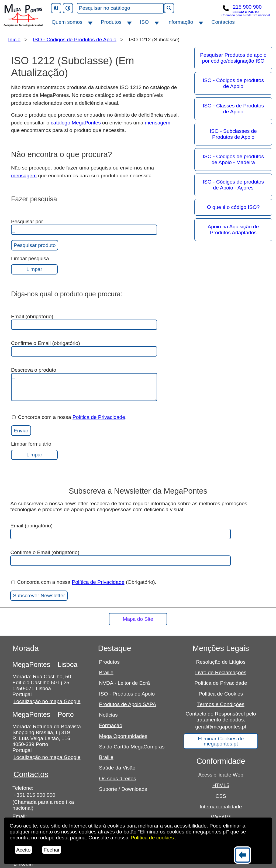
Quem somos (67, 22)
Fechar (52, 850)
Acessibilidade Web (221, 775)
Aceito (23, 850)
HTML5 (221, 785)
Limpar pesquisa (34, 265)
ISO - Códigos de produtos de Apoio (233, 83)
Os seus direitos (118, 779)
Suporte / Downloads (123, 789)
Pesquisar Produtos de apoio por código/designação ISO (233, 58)
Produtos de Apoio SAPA (127, 704)
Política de (152, 838)
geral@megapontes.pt (221, 727)
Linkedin (23, 864)
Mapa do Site (138, 619)
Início (14, 40)
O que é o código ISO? (233, 207)
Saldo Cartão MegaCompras (132, 747)
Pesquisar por (84, 227)
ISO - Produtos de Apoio (127, 694)
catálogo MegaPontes (76, 123)
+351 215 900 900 (34, 795)
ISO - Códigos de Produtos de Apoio (75, 40)
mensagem (158, 123)
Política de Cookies (221, 694)
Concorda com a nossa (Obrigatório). (84, 582)
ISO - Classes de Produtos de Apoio (233, 109)
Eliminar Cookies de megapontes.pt (221, 741)
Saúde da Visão (117, 768)
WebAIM (221, 817)
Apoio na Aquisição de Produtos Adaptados (233, 230)
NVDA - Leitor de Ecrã (124, 683)
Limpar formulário (34, 450)
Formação (111, 725)
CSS (221, 796)
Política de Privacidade (99, 417)
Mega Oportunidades (123, 736)
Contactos (223, 22)
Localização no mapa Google (47, 701)
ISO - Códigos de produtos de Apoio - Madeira (233, 159)
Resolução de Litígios (221, 662)
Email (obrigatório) (84, 322)
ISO (144, 22)
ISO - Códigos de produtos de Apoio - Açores (233, 185)
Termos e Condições (221, 704)
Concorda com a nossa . (69, 417)
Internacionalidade (221, 807)
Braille (106, 672)
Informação (180, 22)
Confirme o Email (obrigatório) (84, 349)
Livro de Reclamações (221, 672)
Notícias (108, 715)
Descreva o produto (84, 384)
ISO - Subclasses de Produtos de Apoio (233, 134)
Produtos (111, 22)
